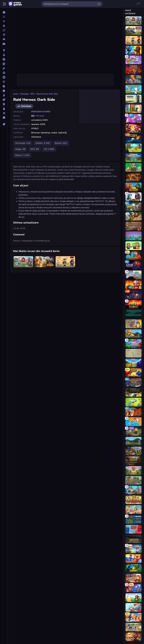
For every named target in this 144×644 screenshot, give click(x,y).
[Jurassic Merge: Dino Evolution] (133, 373)
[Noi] (4, 21)
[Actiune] (4, 50)
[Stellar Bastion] (133, 265)
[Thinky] (4, 113)
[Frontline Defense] (133, 539)
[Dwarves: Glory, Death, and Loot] (133, 304)
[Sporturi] (4, 100)
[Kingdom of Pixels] (133, 607)
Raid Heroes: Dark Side (47, 94)
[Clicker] (4, 68)
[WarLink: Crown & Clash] (133, 285)
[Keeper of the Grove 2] (133, 392)
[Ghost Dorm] (133, 295)
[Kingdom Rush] (133, 500)
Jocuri (16, 94)
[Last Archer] (133, 89)
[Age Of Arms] (133, 148)
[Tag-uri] (4, 124)
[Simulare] (4, 95)
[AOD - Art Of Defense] (133, 637)
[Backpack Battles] (133, 226)
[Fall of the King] (133, 128)
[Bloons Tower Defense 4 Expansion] (133, 334)
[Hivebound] (133, 177)
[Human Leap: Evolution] (133, 60)
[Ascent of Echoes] (133, 255)
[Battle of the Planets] (133, 138)
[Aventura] (4, 59)
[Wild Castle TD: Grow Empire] (133, 216)
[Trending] (4, 26)
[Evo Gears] (133, 50)
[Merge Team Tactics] (133, 363)
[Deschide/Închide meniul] (4, 4)
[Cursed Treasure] (133, 578)
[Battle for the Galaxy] (133, 627)
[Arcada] (4, 55)
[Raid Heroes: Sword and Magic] (65, 262)
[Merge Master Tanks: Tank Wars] (133, 549)
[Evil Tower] (133, 431)
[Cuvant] (4, 77)
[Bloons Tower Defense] (133, 598)
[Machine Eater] (133, 402)
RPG (32, 94)
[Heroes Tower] (133, 30)
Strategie (25, 94)
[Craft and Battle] (133, 558)
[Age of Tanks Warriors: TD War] (133, 167)
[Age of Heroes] (133, 451)
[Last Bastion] (133, 412)
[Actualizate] (4, 30)
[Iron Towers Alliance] (133, 99)
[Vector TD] (133, 314)
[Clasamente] (4, 44)
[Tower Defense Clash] (133, 470)
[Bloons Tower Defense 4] (133, 441)
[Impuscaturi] (4, 82)
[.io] (4, 86)
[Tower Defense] (133, 275)
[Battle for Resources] (133, 187)
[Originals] (4, 35)
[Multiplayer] (4, 39)
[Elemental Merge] (133, 588)
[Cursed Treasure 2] (133, 324)
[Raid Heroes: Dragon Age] (44, 262)
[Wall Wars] (133, 79)
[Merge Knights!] (133, 422)
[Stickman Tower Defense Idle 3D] (133, 158)
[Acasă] (4, 12)
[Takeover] (133, 480)
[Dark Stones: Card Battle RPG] (133, 197)
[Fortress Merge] (133, 206)
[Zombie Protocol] (133, 568)
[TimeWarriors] (133, 109)
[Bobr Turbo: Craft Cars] (133, 490)
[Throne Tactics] (133, 70)
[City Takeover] (133, 529)
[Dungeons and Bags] (133, 118)
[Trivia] (4, 118)
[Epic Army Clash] (133, 343)
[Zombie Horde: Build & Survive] (133, 246)
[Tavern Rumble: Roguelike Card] (133, 236)
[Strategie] (4, 104)
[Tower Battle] (133, 617)
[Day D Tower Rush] (133, 510)
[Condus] (4, 73)
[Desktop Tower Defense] (133, 353)
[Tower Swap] (133, 519)
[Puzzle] (4, 91)
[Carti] (4, 64)
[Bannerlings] (133, 383)
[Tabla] (4, 109)
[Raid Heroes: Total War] (23, 262)
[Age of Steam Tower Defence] (133, 461)
